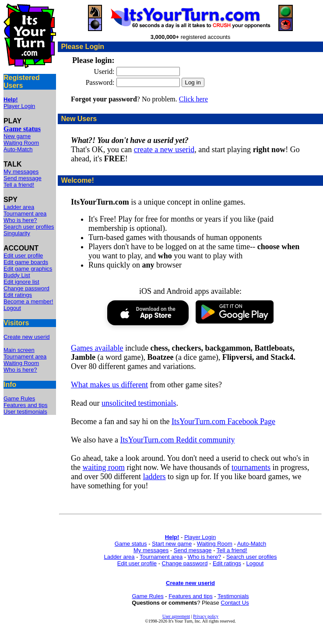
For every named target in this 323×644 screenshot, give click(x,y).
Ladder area (19, 207)
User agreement (176, 616)
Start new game (172, 544)
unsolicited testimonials (139, 403)
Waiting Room (21, 143)
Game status (131, 544)
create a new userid (164, 150)
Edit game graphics (28, 269)
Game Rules (19, 399)
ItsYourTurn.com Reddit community (178, 440)
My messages (21, 172)
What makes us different (109, 385)
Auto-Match (18, 149)
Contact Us (235, 603)
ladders (154, 477)
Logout (12, 308)
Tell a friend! (19, 185)
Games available (97, 348)
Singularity (17, 233)
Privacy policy (206, 616)
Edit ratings (18, 295)
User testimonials (25, 412)
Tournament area (25, 214)
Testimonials (233, 596)
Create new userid (27, 337)
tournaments (251, 467)
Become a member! (28, 301)
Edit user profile (23, 256)
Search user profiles (29, 227)
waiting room (104, 467)
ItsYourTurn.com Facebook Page (223, 421)
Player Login (19, 106)
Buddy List (17, 275)
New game (17, 136)
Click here (193, 99)
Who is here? (20, 220)
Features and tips (25, 405)
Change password (26, 288)
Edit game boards (26, 262)
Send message (23, 178)
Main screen (19, 350)
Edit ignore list (21, 282)
